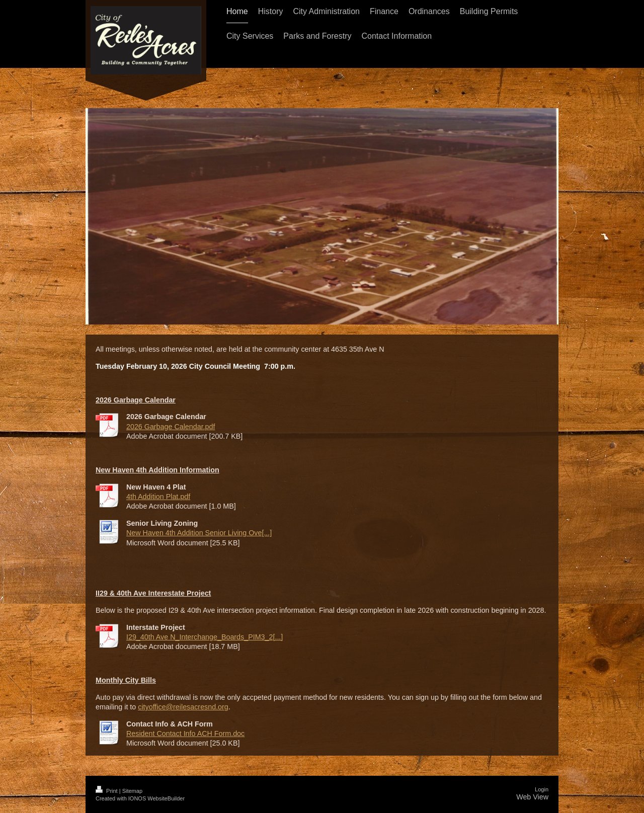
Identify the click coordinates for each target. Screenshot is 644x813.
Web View (532, 797)
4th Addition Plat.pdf (158, 497)
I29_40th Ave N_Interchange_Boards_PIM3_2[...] (205, 637)
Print (107, 791)
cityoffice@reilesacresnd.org (183, 707)
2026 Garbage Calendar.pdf (171, 427)
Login (542, 789)
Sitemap (132, 791)
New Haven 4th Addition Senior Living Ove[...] (199, 533)
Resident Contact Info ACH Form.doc (185, 734)
